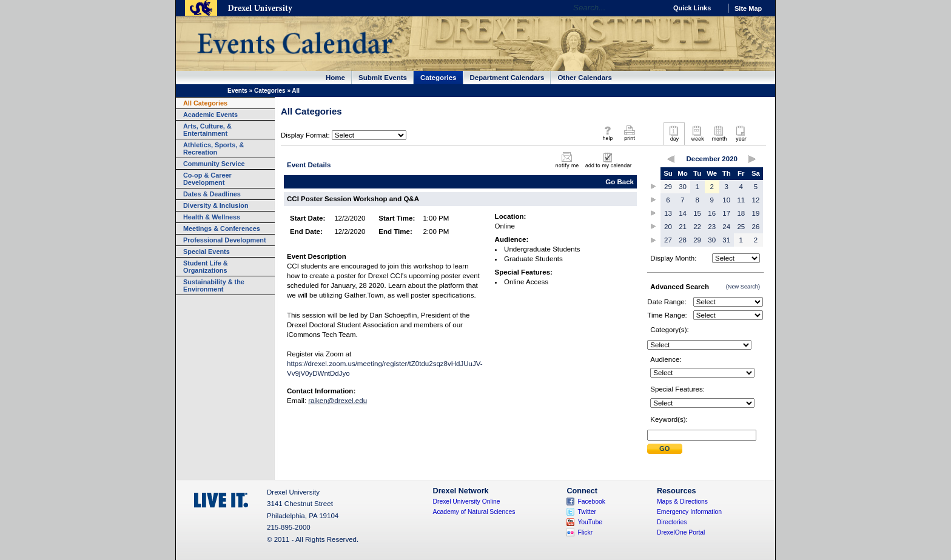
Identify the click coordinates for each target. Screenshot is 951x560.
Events (237, 91)
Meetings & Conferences (222, 228)
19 (756, 213)
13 (668, 213)
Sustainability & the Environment (214, 285)
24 (726, 227)
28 (683, 240)
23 (712, 227)
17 (726, 213)
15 (697, 213)
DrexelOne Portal (681, 532)
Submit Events (383, 78)
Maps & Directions (682, 502)
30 (683, 187)
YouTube (590, 522)
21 (683, 227)
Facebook (591, 502)
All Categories (205, 103)
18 (741, 213)
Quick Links (692, 8)
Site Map (748, 8)
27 (668, 240)
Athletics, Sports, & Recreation (213, 148)
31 (726, 240)
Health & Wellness (212, 217)
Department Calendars (507, 78)
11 (741, 200)
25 (741, 227)
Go (654, 8)
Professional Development (225, 240)
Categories (439, 78)
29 (668, 187)
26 (756, 227)
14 (683, 213)
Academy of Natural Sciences (474, 512)
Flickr (585, 532)
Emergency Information (689, 512)
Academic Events (210, 115)
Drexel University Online (467, 502)
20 (668, 227)
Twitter (587, 512)
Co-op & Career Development (207, 179)
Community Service (214, 164)
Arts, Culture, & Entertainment (207, 130)
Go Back (620, 182)
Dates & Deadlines (212, 194)
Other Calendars (585, 78)
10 (726, 200)
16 (712, 213)
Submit (665, 449)
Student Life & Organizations (206, 267)
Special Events (207, 252)
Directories (672, 522)
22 (697, 227)
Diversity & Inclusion (216, 205)
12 (756, 200)
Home (335, 78)
